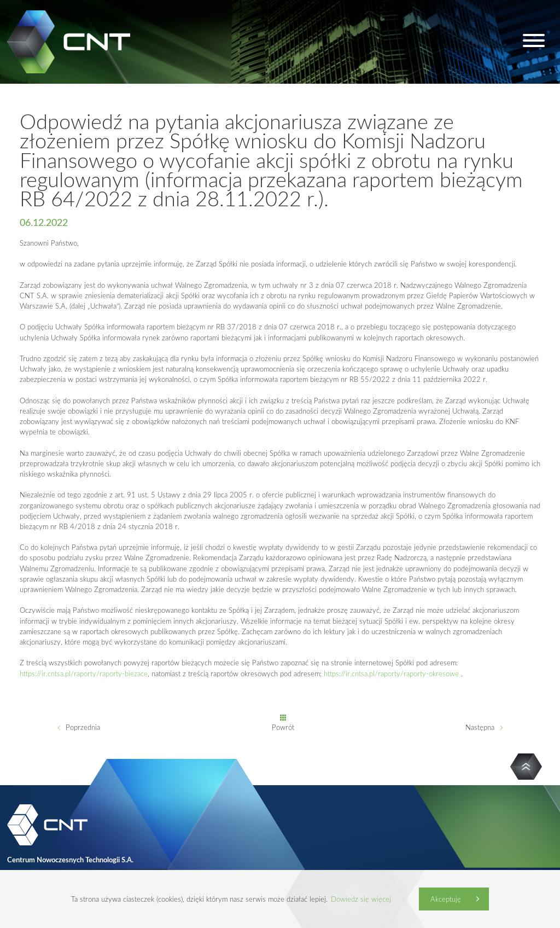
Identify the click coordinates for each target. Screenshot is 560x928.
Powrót (283, 727)
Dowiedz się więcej (361, 899)
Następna (480, 727)
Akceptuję (446, 899)
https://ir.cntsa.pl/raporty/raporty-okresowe (391, 674)
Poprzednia (83, 727)
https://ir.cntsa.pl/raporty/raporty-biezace (84, 674)
